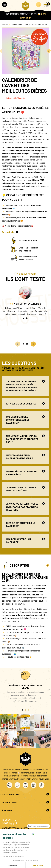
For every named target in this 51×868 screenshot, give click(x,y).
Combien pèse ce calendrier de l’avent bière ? (26, 473)
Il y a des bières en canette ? (26, 404)
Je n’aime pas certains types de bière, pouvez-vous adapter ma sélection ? (26, 507)
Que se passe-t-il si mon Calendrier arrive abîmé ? (26, 457)
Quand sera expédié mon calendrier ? (26, 540)
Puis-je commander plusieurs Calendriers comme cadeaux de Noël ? (26, 439)
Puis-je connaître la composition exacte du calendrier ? (26, 420)
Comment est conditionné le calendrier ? (26, 524)
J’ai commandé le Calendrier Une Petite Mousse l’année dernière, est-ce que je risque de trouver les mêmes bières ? (26, 386)
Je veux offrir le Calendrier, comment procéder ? (26, 489)
